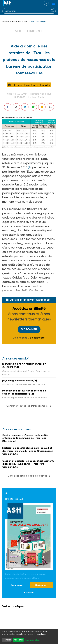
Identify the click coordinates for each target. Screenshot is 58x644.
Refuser (7, 640)
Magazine (17, 22)
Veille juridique (39, 22)
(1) (29, 167)
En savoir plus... (33, 640)
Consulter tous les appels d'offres (27, 476)
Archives (29, 593)
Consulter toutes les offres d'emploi (27, 406)
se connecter (45, 3)
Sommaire (17, 585)
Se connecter (38, 338)
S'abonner (29, 329)
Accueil (6, 22)
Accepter (18, 640)
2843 (26, 22)
